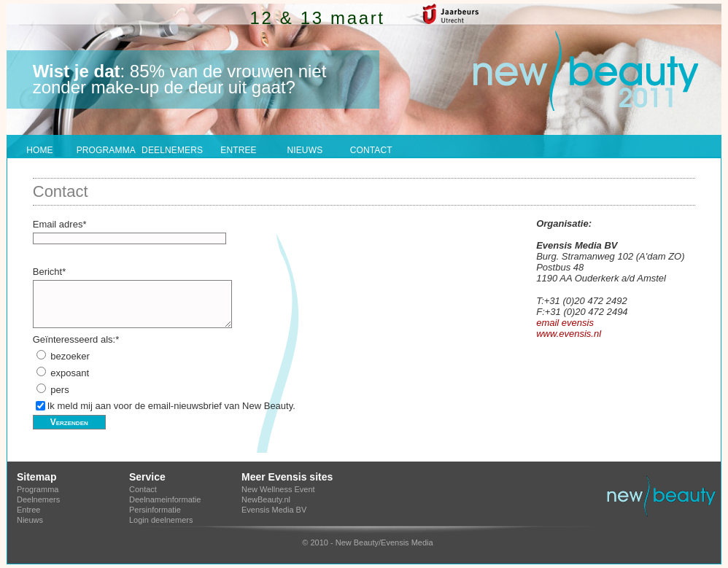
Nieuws (30, 520)
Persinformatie (155, 510)
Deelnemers (38, 499)
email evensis (565, 323)
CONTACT (371, 150)
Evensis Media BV (274, 510)
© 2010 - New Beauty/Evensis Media (367, 542)
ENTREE (239, 150)
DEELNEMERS (172, 150)
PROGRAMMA (106, 150)
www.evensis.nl (569, 334)
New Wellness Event (278, 489)
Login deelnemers (161, 520)
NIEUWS (305, 150)
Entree (28, 510)
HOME (40, 150)
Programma (38, 489)
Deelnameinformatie (165, 499)
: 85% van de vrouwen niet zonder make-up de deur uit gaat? (180, 79)
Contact (143, 489)
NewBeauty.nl (266, 499)
